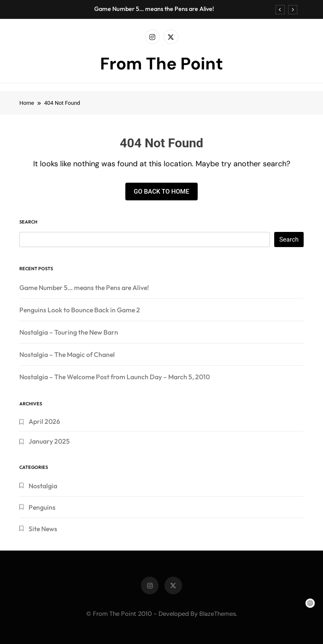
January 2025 (49, 441)
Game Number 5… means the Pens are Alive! (154, 9)
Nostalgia (43, 486)
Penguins (42, 507)
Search (28, 222)
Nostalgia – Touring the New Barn (69, 332)
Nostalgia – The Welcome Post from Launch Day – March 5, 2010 (115, 377)
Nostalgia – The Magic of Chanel (67, 354)
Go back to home (161, 192)
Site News (43, 529)
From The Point (161, 64)
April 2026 (44, 421)
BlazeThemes (218, 614)
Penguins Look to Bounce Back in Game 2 (80, 310)
